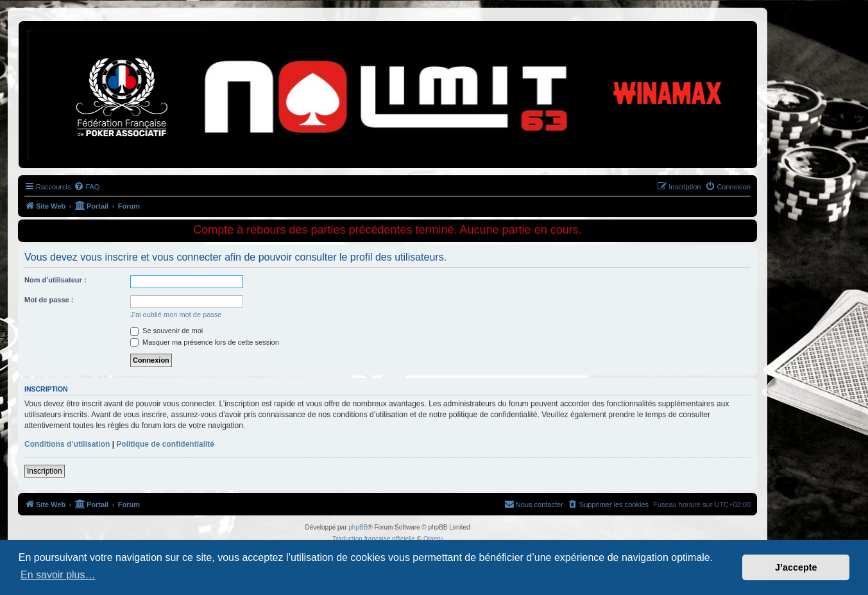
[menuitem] (87, 187)
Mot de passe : (49, 300)
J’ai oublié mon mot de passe (176, 315)
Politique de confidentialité (165, 444)
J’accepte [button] (796, 567)
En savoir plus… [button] (58, 575)
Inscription (45, 471)
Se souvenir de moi (166, 331)
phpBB (358, 527)
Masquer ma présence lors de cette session (205, 342)
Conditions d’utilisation (67, 444)
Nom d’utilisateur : (55, 280)
